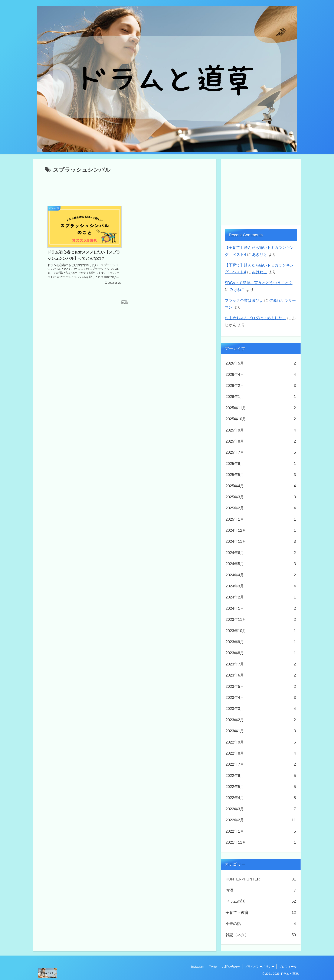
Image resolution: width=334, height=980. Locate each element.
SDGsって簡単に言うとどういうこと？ (259, 283)
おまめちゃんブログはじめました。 (255, 318)
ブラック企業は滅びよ (244, 301)
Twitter (213, 967)
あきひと (260, 255)
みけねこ (260, 272)
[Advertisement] (125, 187)
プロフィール (288, 967)
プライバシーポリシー (259, 967)
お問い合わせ (231, 967)
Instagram (198, 967)
